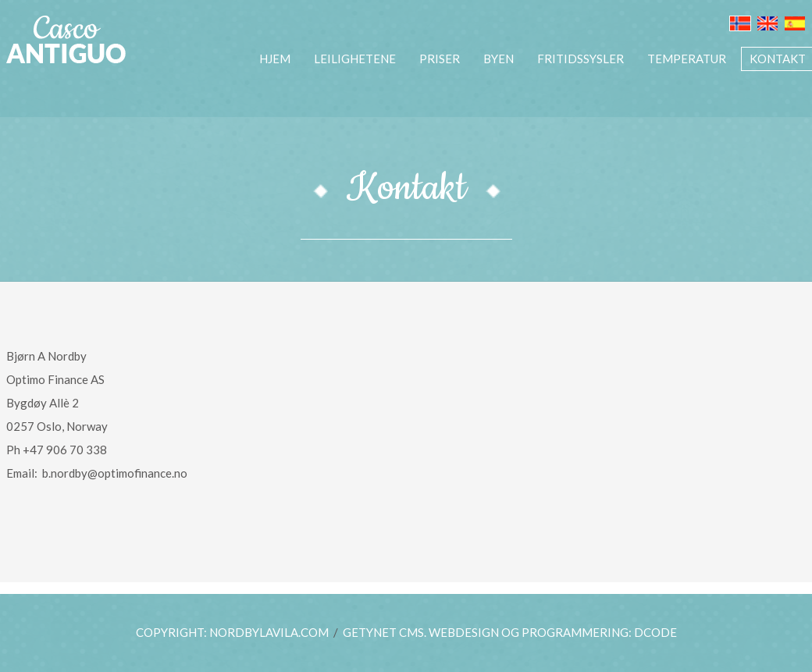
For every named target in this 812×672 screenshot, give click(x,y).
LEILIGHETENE (355, 59)
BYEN (499, 59)
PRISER (440, 59)
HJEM (275, 59)
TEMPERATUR (687, 59)
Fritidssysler (581, 59)
